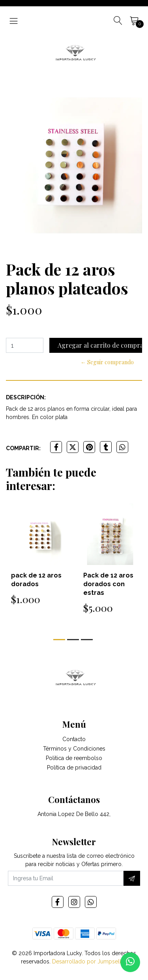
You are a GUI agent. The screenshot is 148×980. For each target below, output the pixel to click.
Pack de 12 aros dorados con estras (108, 584)
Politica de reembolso (74, 758)
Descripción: (26, 397)
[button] (59, 640)
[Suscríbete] (132, 878)
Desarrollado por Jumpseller (89, 961)
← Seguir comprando (107, 362)
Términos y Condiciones (74, 749)
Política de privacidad (74, 768)
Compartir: (23, 448)
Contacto (74, 739)
